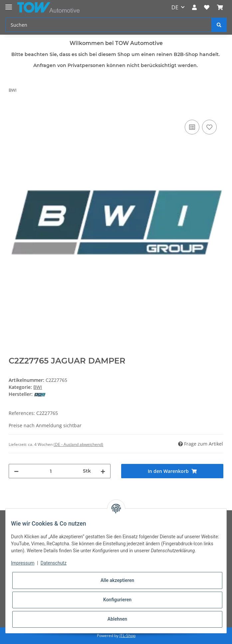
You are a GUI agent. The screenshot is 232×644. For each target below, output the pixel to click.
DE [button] (175, 7)
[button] (194, 7)
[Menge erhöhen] (103, 471)
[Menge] (51, 471)
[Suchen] (109, 25)
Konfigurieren (117, 600)
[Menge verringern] (16, 471)
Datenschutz (54, 563)
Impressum (23, 563)
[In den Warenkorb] (14, 111)
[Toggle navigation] (9, 4)
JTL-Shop (127, 635)
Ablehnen (117, 619)
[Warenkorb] (220, 7)
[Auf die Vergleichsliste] (192, 127)
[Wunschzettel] (207, 7)
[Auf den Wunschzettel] (209, 127)
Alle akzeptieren (117, 580)
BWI (38, 387)
